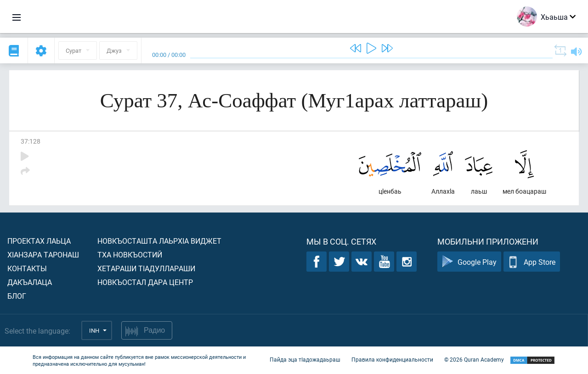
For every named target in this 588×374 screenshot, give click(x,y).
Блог (17, 296)
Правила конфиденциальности (392, 359)
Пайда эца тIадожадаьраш (305, 359)
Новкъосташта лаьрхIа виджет (159, 241)
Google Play (469, 262)
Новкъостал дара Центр (145, 282)
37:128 (31, 141)
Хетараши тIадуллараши (146, 268)
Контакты (27, 268)
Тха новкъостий (130, 254)
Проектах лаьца (39, 241)
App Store (532, 262)
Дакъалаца (30, 282)
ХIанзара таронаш (43, 254)
